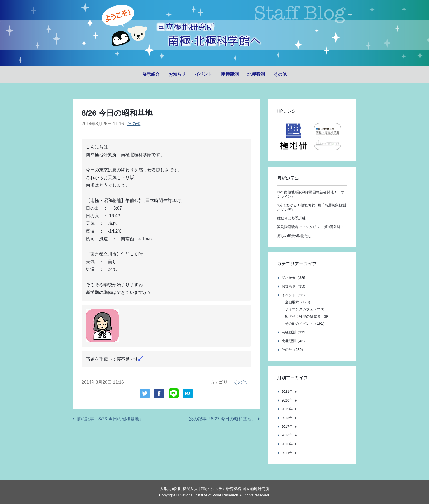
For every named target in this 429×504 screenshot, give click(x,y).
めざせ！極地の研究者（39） (308, 316)
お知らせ (177, 74)
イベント (204, 74)
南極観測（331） (295, 332)
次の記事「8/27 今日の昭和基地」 (222, 419)
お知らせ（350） (295, 286)
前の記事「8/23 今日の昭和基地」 (110, 419)
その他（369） (293, 350)
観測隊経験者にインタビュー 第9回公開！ (311, 227)
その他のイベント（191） (305, 323)
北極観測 (256, 74)
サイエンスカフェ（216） (305, 309)
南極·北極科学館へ (215, 40)
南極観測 (230, 74)
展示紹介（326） (295, 278)
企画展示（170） (298, 302)
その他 (280, 74)
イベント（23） (294, 295)
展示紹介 (151, 74)
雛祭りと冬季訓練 (291, 218)
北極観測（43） (294, 341)
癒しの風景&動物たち (294, 236)
